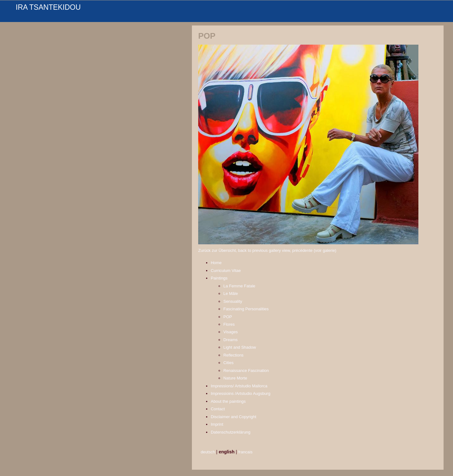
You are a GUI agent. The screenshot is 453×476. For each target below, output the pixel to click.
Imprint (217, 424)
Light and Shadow (240, 347)
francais (245, 452)
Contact (218, 409)
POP (228, 317)
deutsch (208, 452)
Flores (229, 324)
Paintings (219, 278)
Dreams (230, 340)
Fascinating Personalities (246, 309)
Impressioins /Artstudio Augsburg (240, 393)
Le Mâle (231, 293)
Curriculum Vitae (226, 271)
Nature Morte (235, 378)
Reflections (233, 355)
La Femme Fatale (239, 286)
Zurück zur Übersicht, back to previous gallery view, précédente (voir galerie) (267, 250)
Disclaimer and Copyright (234, 417)
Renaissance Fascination (246, 371)
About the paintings (228, 401)
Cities (228, 363)
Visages (231, 332)
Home (216, 263)
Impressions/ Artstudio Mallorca (239, 386)
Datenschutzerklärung (231, 432)
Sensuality (233, 301)
